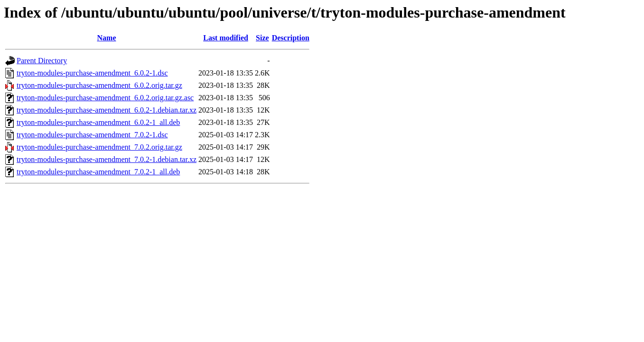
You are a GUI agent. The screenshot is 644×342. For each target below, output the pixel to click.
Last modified (226, 38)
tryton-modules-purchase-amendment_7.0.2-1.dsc (92, 135)
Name (107, 38)
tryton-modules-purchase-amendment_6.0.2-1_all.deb (98, 122)
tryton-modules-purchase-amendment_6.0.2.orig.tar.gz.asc (105, 98)
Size (262, 38)
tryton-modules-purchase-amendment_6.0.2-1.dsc (92, 73)
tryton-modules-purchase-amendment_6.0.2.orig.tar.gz (99, 85)
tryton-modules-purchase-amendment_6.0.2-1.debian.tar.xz (107, 110)
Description (291, 38)
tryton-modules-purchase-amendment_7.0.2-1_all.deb (98, 172)
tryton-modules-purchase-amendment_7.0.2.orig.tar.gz (99, 147)
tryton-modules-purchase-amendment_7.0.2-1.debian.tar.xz (107, 159)
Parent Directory (42, 61)
